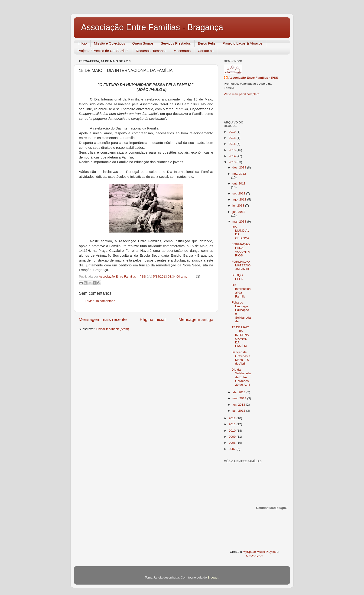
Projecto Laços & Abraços (243, 43)
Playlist (271, 552)
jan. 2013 (239, 411)
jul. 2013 (239, 205)
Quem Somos (143, 43)
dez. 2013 (240, 167)
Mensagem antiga (196, 319)
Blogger (213, 577)
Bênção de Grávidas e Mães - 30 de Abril (241, 358)
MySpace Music (254, 552)
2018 (233, 138)
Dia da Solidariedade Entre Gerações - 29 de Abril (241, 377)
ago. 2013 (240, 199)
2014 (233, 156)
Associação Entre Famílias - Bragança (152, 27)
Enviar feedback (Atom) (113, 329)
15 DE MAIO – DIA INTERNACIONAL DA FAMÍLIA (240, 337)
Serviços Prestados (176, 43)
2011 (233, 424)
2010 (233, 431)
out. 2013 (239, 183)
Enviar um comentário (100, 301)
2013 (233, 162)
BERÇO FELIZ (238, 277)
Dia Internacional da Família (241, 291)
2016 (233, 144)
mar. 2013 (240, 398)
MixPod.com (254, 556)
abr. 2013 (239, 392)
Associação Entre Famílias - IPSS (253, 78)
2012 (233, 418)
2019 (233, 132)
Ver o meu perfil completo (242, 94)
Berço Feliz (207, 43)
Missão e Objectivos (110, 43)
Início (83, 43)
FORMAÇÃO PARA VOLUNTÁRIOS (241, 250)
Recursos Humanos (151, 51)
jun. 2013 (239, 212)
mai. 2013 (240, 222)
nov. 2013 (239, 174)
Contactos (206, 51)
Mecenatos (182, 51)
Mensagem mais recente (103, 319)
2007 (233, 449)
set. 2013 (239, 193)
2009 (233, 437)
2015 (233, 150)
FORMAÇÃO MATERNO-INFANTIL (241, 265)
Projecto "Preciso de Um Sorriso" (103, 51)
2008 (233, 443)
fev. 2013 (239, 405)
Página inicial (153, 319)
